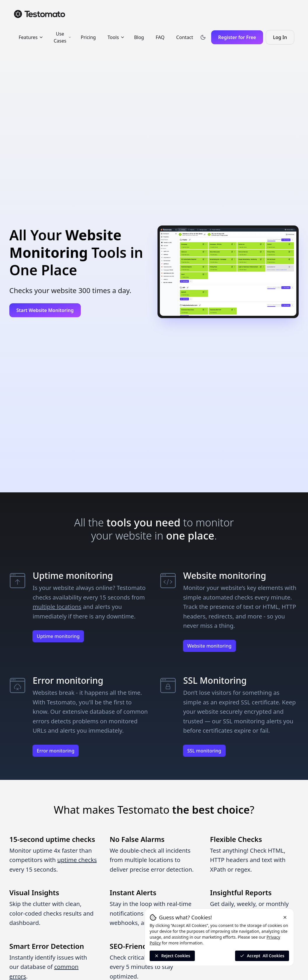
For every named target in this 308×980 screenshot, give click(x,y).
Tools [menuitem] (116, 37)
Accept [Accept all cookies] (262, 956)
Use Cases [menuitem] (63, 37)
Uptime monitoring (58, 636)
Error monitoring (56, 751)
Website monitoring (209, 646)
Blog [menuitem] (139, 37)
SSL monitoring (204, 751)
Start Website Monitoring (45, 310)
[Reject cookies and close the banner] (285, 917)
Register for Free (237, 37)
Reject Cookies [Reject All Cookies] (172, 956)
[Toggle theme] (203, 37)
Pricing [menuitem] (88, 37)
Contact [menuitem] (185, 37)
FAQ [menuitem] (160, 37)
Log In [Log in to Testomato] (283, 39)
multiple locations (57, 607)
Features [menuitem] (31, 37)
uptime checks (77, 860)
